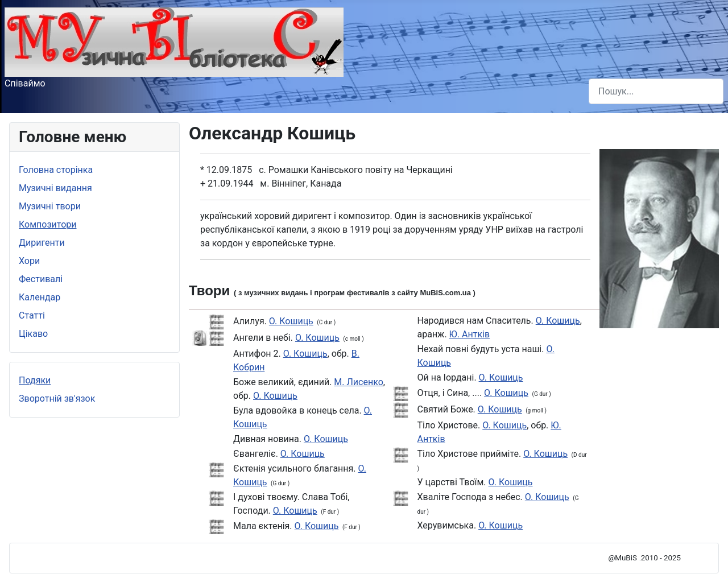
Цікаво (33, 334)
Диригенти (42, 243)
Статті (32, 315)
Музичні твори (50, 206)
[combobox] (656, 91)
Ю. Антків (470, 334)
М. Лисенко (358, 382)
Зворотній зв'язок (57, 399)
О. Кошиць (291, 321)
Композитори (48, 224)
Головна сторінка (56, 170)
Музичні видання (55, 188)
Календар (40, 297)
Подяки (35, 380)
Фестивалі (41, 279)
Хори (29, 261)
